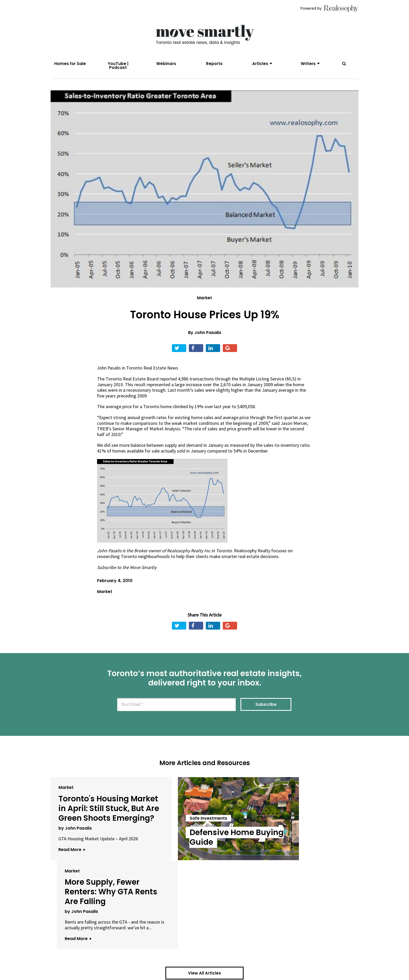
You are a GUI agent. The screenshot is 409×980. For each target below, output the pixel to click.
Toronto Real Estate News (153, 369)
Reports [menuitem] (214, 64)
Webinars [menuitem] (166, 64)
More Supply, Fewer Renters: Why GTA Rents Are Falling (304, 809)
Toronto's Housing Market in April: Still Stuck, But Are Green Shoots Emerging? (99, 814)
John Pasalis (208, 334)
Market (204, 299)
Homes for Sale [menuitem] (70, 64)
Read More (72, 860)
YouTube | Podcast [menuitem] (118, 66)
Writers (308, 64)
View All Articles (204, 896)
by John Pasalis (75, 839)
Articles (260, 64)
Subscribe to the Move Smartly (127, 568)
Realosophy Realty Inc (189, 552)
